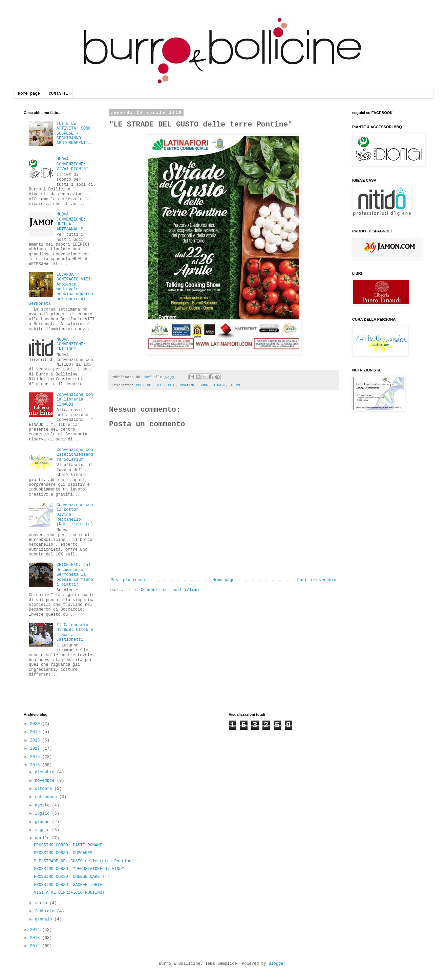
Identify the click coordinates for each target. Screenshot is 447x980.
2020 (36, 724)
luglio (43, 814)
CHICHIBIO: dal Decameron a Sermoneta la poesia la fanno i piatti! (75, 575)
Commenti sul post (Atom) (170, 590)
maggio (43, 830)
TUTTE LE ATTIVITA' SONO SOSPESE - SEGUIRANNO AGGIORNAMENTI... (75, 136)
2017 (36, 749)
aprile (43, 838)
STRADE (219, 385)
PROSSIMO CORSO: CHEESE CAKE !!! (72, 877)
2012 (36, 946)
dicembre (46, 772)
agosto (43, 805)
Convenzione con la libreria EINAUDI (75, 400)
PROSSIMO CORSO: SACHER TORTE (68, 885)
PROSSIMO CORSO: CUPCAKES (63, 853)
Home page (29, 94)
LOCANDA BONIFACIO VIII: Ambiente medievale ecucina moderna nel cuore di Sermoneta (61, 289)
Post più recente (130, 580)
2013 (36, 938)
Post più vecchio (317, 580)
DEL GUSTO (166, 385)
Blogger (277, 964)
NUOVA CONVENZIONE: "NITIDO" (71, 345)
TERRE (236, 385)
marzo (42, 903)
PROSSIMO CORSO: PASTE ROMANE (68, 845)
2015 (36, 765)
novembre (46, 781)
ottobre (45, 789)
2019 (36, 732)
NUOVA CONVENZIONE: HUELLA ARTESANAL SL (71, 222)
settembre (47, 797)
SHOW (204, 385)
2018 (36, 740)
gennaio (45, 919)
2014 (36, 930)
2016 (36, 757)
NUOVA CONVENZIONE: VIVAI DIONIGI (72, 164)
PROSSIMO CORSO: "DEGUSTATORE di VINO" (79, 869)
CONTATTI (59, 94)
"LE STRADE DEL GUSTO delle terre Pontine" (84, 861)
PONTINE (187, 385)
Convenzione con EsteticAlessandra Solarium (75, 455)
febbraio (46, 911)
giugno (43, 822)
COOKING (143, 385)
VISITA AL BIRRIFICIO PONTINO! (69, 893)
